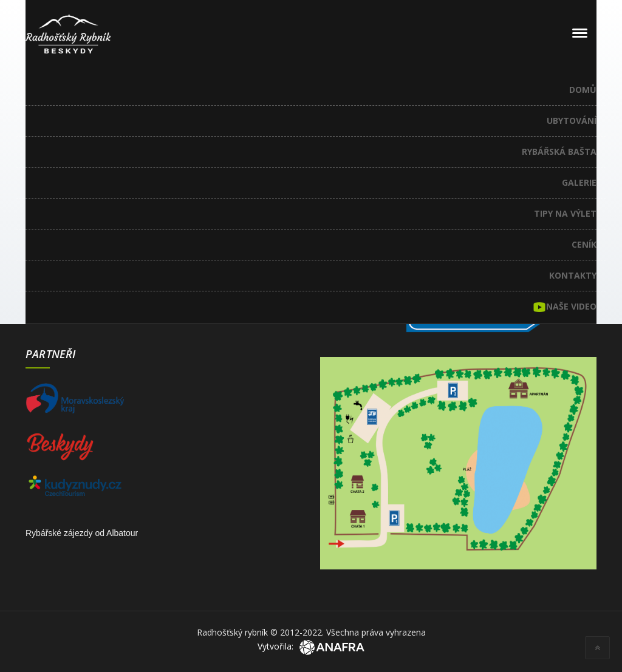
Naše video (565, 307)
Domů (583, 90)
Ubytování (572, 120)
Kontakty (573, 275)
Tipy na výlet (565, 213)
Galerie (579, 182)
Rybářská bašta (559, 151)
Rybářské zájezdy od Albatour (82, 533)
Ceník (584, 244)
